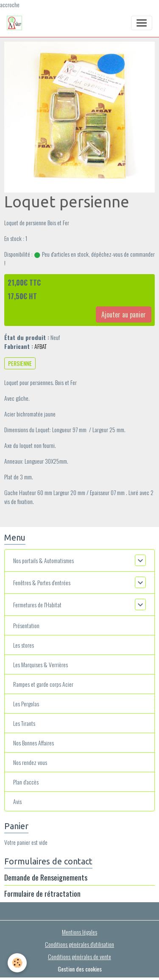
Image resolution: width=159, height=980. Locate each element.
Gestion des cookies (80, 969)
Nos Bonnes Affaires (33, 743)
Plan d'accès (26, 782)
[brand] (16, 23)
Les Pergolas (26, 704)
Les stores (24, 645)
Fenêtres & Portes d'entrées (42, 582)
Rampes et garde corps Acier (43, 684)
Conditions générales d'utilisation (79, 944)
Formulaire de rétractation (42, 893)
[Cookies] (17, 963)
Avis (17, 801)
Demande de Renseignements (46, 877)
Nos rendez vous (30, 762)
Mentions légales (79, 932)
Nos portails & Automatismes (43, 560)
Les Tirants (24, 723)
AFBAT (40, 346)
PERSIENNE (20, 363)
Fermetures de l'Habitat (37, 605)
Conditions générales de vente (79, 956)
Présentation (26, 625)
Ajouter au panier (124, 314)
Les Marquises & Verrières (40, 664)
